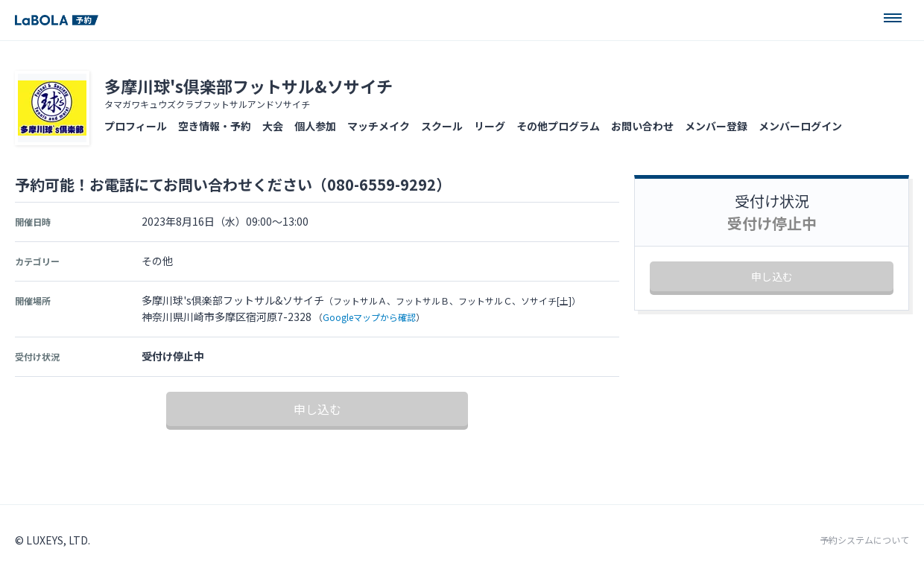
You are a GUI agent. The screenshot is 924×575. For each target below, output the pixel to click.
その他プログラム (558, 126)
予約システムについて (864, 540)
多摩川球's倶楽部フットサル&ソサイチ (249, 86)
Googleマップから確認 (369, 317)
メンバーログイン (800, 126)
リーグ (490, 126)
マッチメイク (379, 126)
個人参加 (315, 126)
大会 (273, 126)
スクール (442, 126)
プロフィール (136, 126)
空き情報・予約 (215, 126)
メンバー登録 (716, 126)
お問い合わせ (642, 126)
